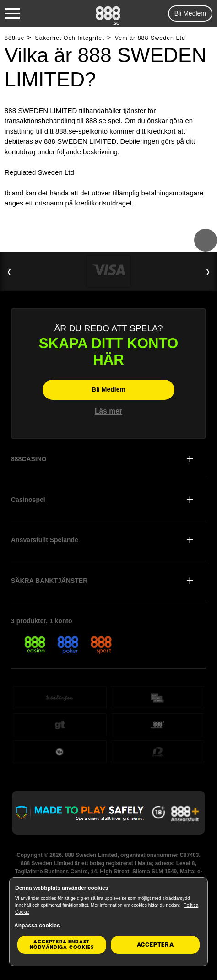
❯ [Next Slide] (208, 272)
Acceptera (155, 945)
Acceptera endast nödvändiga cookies (62, 945)
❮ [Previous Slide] (9, 272)
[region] (108, 922)
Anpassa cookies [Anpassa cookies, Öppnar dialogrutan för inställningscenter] (37, 926)
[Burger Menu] (12, 14)
